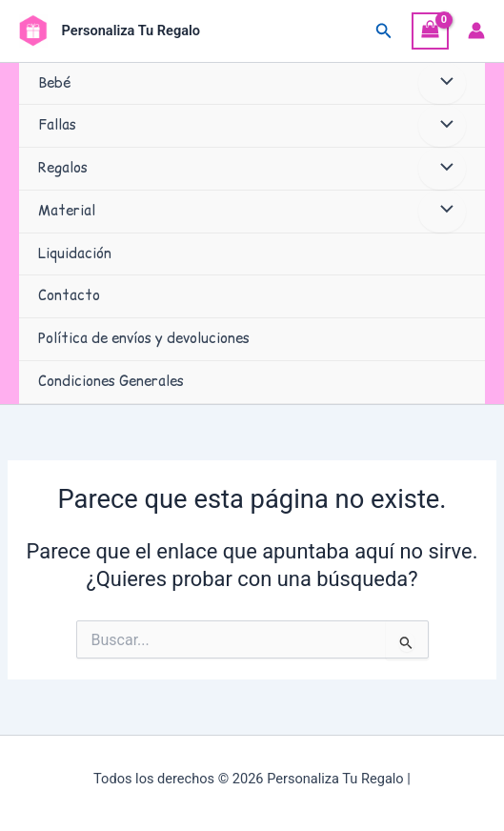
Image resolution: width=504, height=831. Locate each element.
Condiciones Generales (111, 381)
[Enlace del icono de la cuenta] (476, 30)
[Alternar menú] (442, 84)
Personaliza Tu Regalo (131, 30)
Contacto (69, 295)
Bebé (54, 83)
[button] (384, 31)
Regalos (63, 168)
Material (67, 211)
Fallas (57, 125)
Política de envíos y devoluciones (144, 338)
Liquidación (75, 253)
